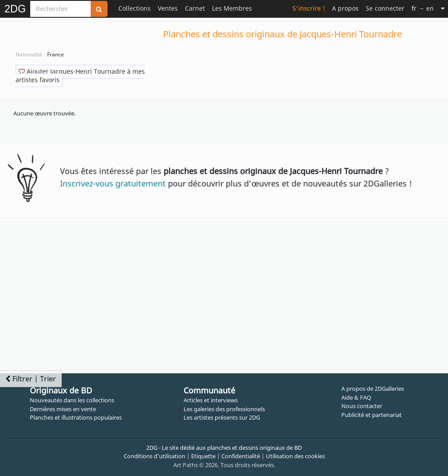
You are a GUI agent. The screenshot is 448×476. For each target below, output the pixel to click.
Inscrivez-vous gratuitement (113, 183)
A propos (345, 8)
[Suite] (443, 8)
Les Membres (232, 8)
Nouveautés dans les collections (72, 400)
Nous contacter (362, 406)
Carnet (195, 8)
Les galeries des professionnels (224, 409)
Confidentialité (241, 456)
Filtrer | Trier (31, 379)
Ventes (168, 8)
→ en (423, 8)
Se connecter (385, 8)
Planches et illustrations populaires (76, 417)
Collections (134, 8)
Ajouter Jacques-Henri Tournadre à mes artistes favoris (80, 75)
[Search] (60, 9)
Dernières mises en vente (63, 409)
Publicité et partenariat (372, 415)
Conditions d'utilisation (154, 456)
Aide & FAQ (356, 397)
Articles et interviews (211, 400)
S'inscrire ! (309, 8)
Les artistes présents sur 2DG (222, 417)
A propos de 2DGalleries (373, 389)
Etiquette (203, 456)
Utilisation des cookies (295, 456)
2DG (15, 9)
